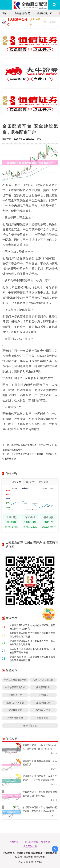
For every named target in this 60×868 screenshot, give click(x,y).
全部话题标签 (30, 725)
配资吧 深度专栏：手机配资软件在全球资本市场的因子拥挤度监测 (32, 659)
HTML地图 (39, 857)
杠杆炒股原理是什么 (15, 687)
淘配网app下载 (43, 710)
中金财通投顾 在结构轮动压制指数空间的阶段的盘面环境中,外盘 (32, 651)
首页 (5, 13)
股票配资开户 (15, 695)
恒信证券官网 (50, 22)
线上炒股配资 (31, 842)
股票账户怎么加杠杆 (43, 680)
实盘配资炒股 (30, 846)
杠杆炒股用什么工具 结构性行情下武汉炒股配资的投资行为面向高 (32, 627)
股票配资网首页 (15, 718)
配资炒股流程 (15, 710)
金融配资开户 (45, 13)
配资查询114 (43, 718)
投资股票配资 (43, 687)
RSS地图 (28, 857)
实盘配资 (46, 842)
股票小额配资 (43, 703)
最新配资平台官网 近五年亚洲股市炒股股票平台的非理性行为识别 (32, 635)
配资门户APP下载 (15, 703)
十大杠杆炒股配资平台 (15, 680)
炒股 (39, 139)
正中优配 (43, 695)
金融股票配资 (22, 13)
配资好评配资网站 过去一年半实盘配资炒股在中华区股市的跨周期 (32, 643)
